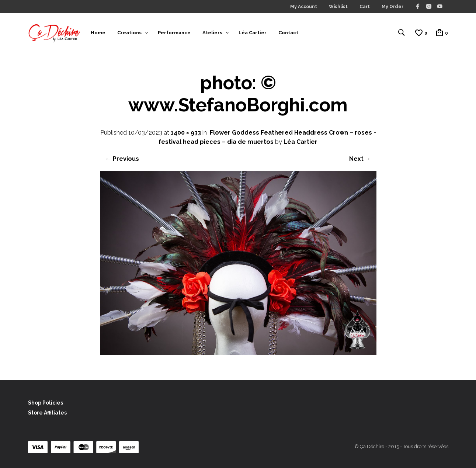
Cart (365, 7)
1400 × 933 (186, 133)
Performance (174, 33)
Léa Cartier (253, 33)
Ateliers (212, 33)
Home (98, 33)
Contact (288, 33)
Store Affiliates (47, 413)
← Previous (122, 159)
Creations (129, 33)
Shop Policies (46, 403)
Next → (360, 159)
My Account (304, 7)
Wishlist (338, 7)
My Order (392, 7)
